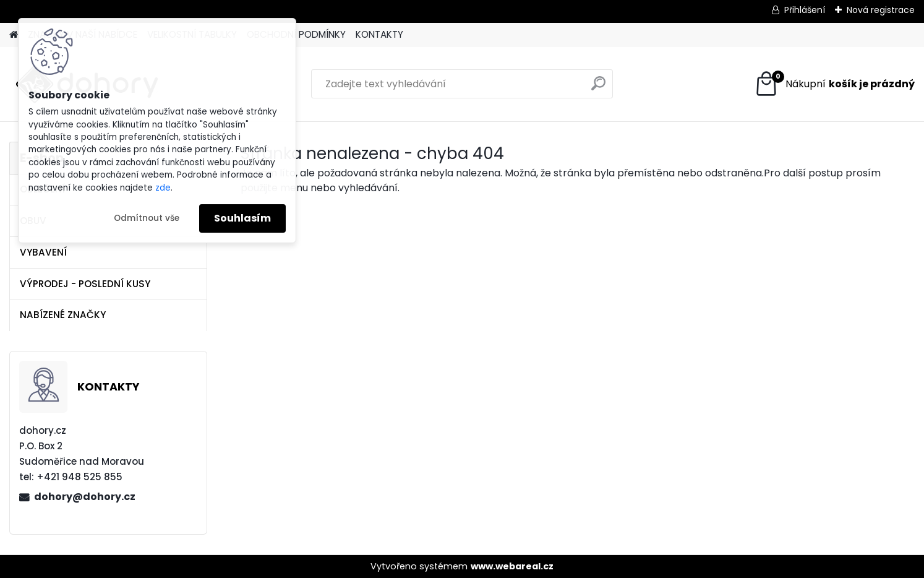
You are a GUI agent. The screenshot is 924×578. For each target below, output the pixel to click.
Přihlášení (805, 10)
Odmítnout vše (147, 218)
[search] (598, 88)
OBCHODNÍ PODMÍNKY (296, 34)
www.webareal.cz (512, 566)
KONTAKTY (379, 34)
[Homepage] (14, 35)
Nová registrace (881, 10)
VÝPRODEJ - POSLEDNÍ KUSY (85, 284)
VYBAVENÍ (43, 252)
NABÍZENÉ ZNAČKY (63, 315)
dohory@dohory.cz (85, 497)
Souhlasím (242, 218)
